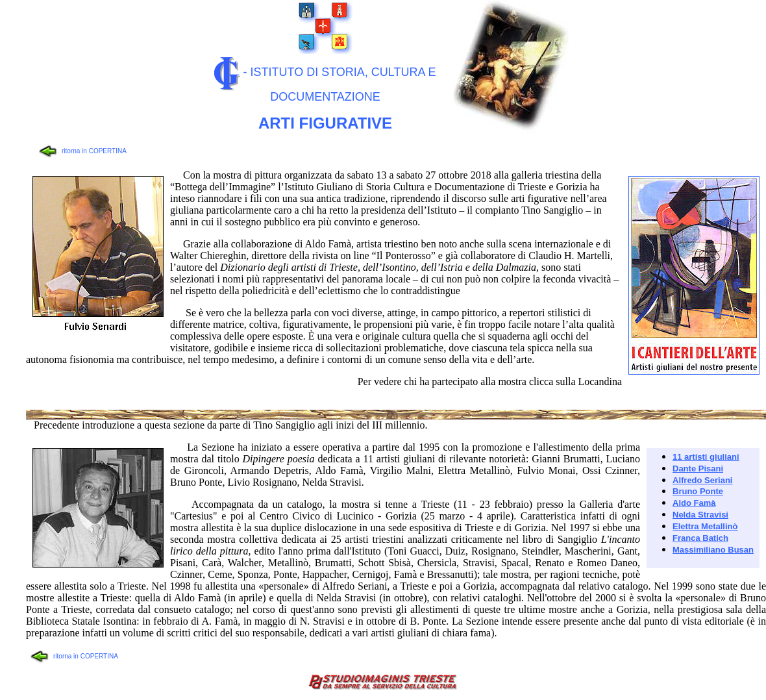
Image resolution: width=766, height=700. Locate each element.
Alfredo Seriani (702, 480)
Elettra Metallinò (705, 526)
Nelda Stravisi (700, 515)
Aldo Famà (694, 503)
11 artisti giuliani (706, 457)
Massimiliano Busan (713, 550)
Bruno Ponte (698, 491)
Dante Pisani (698, 469)
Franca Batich (700, 538)
